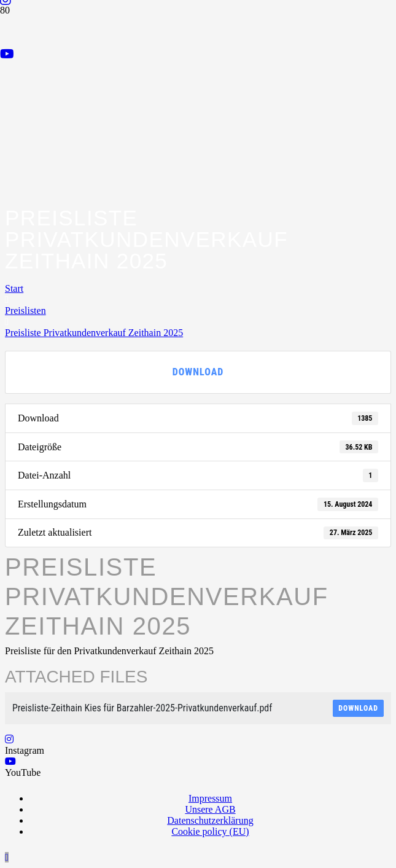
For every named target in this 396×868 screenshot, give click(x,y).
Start (14, 288)
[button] (7, 857)
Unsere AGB (210, 809)
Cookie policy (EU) (210, 831)
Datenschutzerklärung (210, 820)
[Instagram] (9, 739)
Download (198, 372)
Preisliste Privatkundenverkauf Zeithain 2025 (94, 333)
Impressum (210, 798)
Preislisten (25, 311)
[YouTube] (7, 54)
